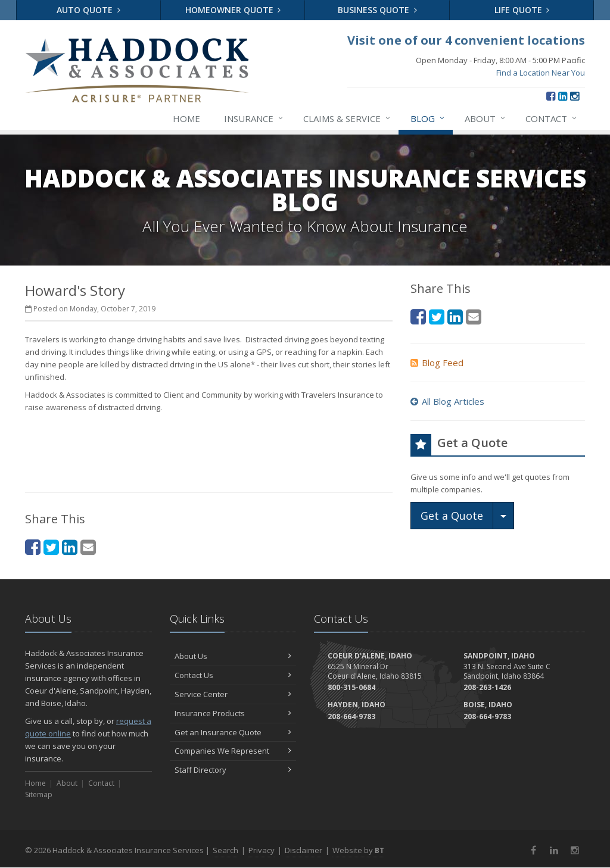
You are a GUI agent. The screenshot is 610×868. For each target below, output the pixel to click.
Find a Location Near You (541, 73)
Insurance (254, 118)
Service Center (233, 694)
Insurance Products (233, 713)
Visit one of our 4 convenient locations (466, 40)
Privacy (262, 850)
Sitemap (39, 794)
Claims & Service (347, 118)
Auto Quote (88, 10)
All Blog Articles (447, 401)
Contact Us (233, 675)
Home (186, 118)
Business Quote (377, 10)
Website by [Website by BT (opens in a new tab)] (358, 850)
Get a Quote (452, 516)
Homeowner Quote (233, 10)
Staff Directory (233, 770)
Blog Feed (437, 363)
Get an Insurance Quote (233, 732)
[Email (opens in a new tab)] (474, 316)
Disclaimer (304, 850)
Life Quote (522, 10)
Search (225, 850)
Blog (428, 118)
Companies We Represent (233, 751)
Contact (552, 118)
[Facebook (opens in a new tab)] (551, 96)
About (485, 118)
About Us (233, 656)
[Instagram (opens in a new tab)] (575, 96)
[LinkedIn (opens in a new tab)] (563, 96)
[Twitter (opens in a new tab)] (437, 316)
